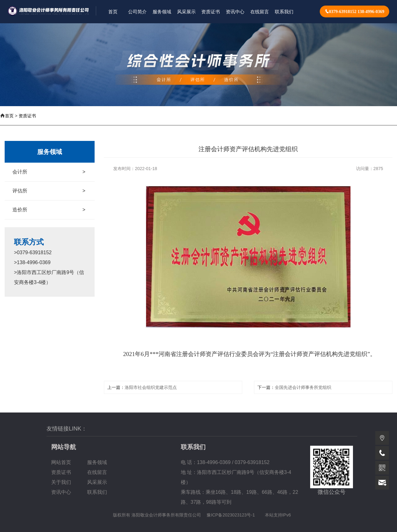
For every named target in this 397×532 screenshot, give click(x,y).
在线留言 (97, 472)
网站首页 (61, 462)
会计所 (49, 172)
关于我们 (61, 482)
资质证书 (27, 116)
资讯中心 (61, 492)
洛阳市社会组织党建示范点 (151, 387)
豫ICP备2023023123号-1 (231, 515)
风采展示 (97, 482)
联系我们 (97, 492)
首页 (9, 116)
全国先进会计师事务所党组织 (303, 387)
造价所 (49, 210)
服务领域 (97, 462)
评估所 (49, 191)
